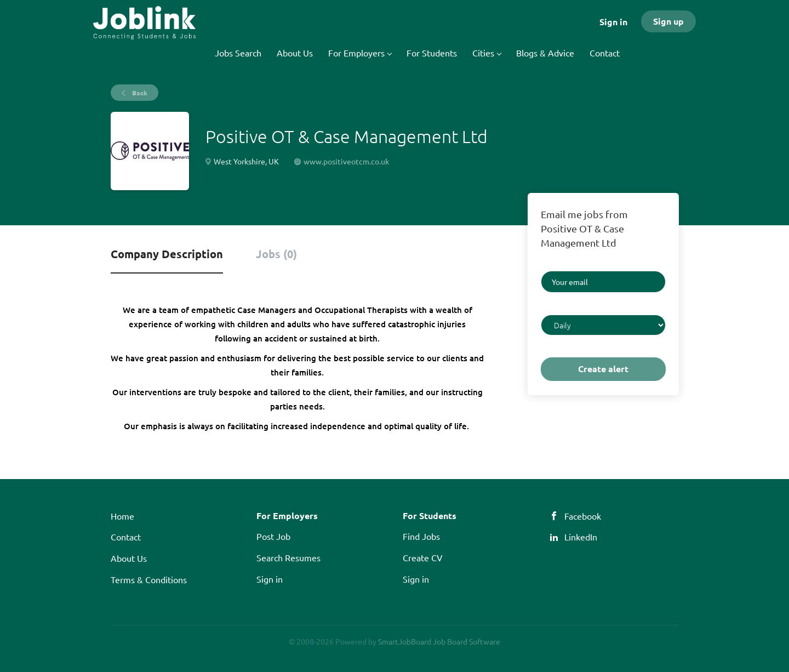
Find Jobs (421, 536)
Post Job (273, 536)
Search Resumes (288, 557)
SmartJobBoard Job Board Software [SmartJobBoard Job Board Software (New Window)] (439, 641)
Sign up (668, 21)
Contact (126, 537)
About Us (129, 558)
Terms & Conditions (149, 579)
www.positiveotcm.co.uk (346, 161)
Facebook (583, 516)
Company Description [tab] (167, 254)
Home (122, 516)
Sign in (613, 22)
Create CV (423, 557)
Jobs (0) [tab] (276, 254)
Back (139, 93)
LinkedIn (581, 537)
